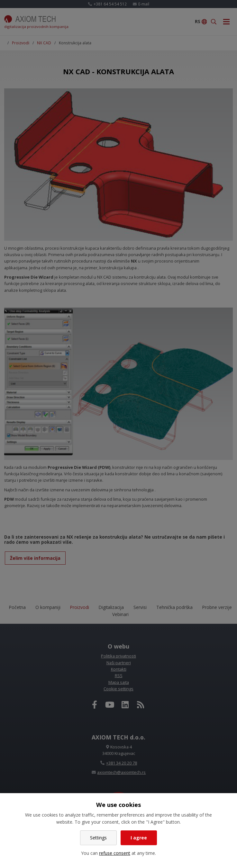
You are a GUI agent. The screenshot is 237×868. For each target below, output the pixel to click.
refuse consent (115, 853)
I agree (139, 838)
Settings (98, 838)
